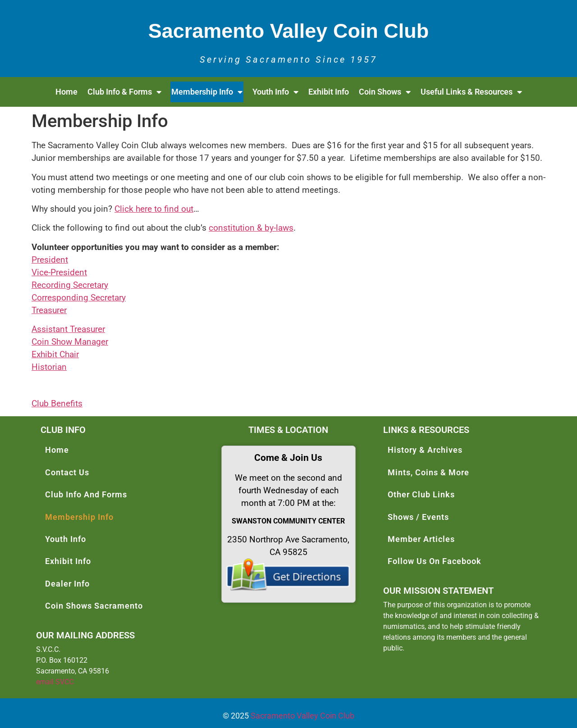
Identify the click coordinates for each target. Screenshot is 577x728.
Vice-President (59, 273)
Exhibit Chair (55, 355)
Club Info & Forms (124, 92)
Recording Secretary (70, 285)
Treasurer (49, 310)
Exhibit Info (329, 92)
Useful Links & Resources (471, 92)
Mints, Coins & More (428, 472)
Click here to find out (154, 209)
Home (66, 92)
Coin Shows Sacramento (94, 606)
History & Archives (425, 450)
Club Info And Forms (86, 494)
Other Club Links (421, 494)
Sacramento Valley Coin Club (302, 716)
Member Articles (421, 539)
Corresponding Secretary (79, 298)
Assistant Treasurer (68, 329)
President (50, 260)
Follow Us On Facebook (435, 561)
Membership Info (207, 92)
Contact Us (67, 472)
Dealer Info (67, 584)
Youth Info (275, 92)
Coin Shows (385, 92)
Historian (49, 367)
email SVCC (55, 682)
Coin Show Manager (70, 342)
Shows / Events (418, 517)
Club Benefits (57, 404)
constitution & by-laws (251, 228)
